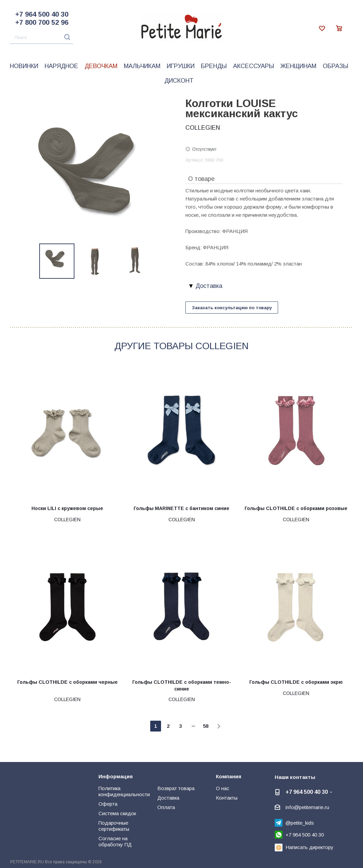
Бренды (214, 66)
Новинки (24, 66)
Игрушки (181, 66)
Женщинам (298, 66)
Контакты (227, 798)
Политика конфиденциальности (124, 791)
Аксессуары (254, 66)
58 (206, 726)
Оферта (108, 804)
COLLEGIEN (203, 128)
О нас (223, 788)
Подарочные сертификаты (114, 826)
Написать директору (310, 847)
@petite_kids (300, 823)
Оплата (166, 807)
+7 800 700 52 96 (42, 22)
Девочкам (101, 66)
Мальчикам (142, 66)
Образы (335, 66)
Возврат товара (176, 788)
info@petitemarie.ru (307, 807)
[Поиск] (42, 38)
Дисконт (179, 81)
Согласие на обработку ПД (115, 841)
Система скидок (117, 813)
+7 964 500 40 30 (42, 14)
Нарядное (61, 66)
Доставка (168, 798)
